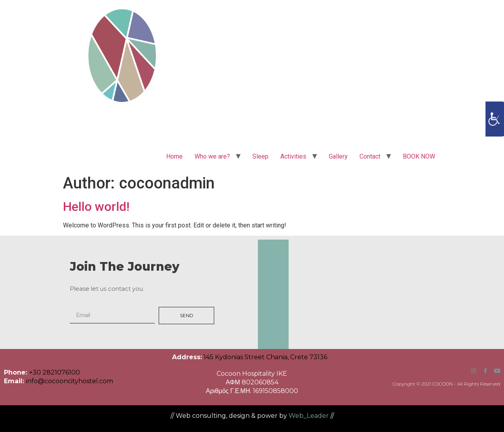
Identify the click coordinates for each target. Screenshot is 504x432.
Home (174, 156)
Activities (293, 156)
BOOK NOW (419, 156)
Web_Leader (309, 416)
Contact (370, 156)
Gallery (338, 156)
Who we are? (212, 156)
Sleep (260, 156)
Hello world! (96, 207)
